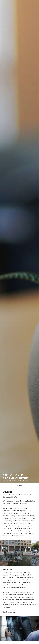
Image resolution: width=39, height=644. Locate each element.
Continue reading (9, 612)
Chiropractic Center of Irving (16, 476)
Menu (19, 486)
